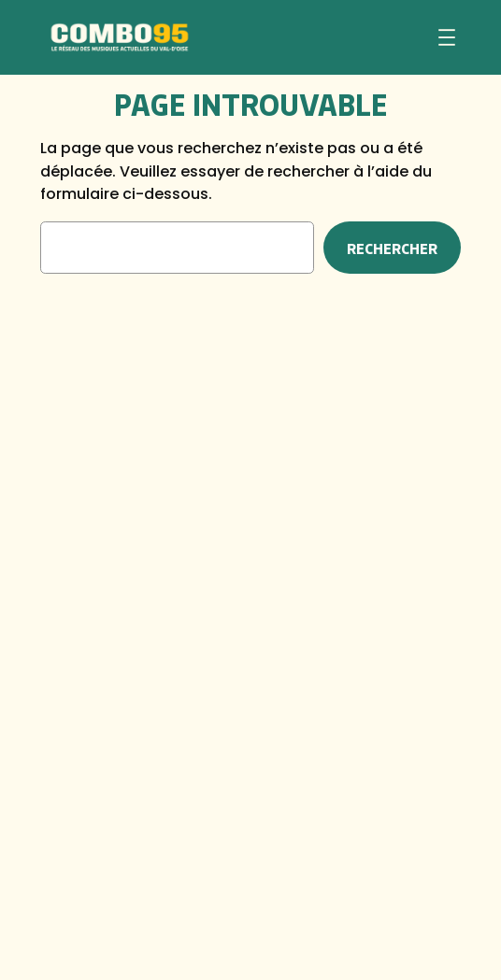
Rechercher (392, 248)
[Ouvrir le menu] (447, 37)
